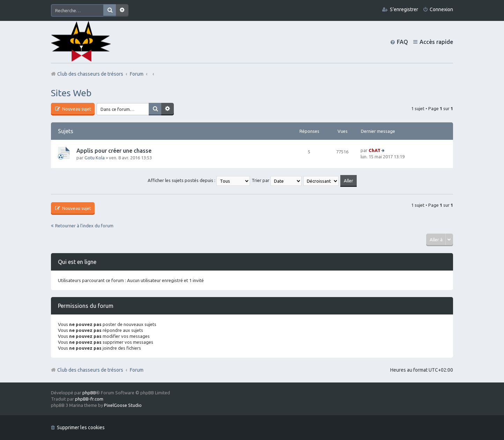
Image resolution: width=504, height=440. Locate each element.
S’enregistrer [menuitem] (404, 9)
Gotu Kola (95, 158)
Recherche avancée (122, 10)
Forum (137, 370)
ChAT (375, 150)
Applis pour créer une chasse (114, 151)
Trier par (277, 180)
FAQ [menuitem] (402, 42)
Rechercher (110, 10)
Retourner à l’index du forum (84, 226)
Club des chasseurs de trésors (90, 370)
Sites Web (71, 93)
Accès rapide (436, 42)
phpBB (89, 393)
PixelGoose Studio (123, 405)
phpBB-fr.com (89, 399)
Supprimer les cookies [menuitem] (81, 427)
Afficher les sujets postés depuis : (199, 180)
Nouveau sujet (76, 109)
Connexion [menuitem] (441, 9)
